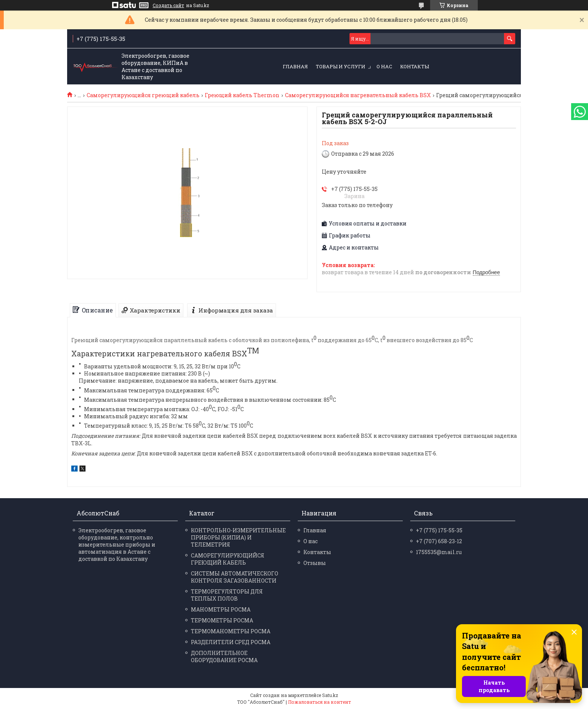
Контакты (415, 66)
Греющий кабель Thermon (242, 95)
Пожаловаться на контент (319, 702)
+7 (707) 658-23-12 (439, 541)
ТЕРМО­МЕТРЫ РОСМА (222, 620)
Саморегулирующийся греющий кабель (143, 95)
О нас (384, 66)
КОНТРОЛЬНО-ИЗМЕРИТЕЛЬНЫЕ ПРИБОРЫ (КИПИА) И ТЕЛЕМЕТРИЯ (238, 537)
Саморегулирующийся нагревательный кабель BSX (358, 95)
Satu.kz (330, 695)
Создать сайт (168, 5)
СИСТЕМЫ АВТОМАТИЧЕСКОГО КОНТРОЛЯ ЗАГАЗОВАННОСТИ (235, 577)
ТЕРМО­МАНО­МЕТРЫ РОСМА (231, 631)
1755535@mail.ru (439, 552)
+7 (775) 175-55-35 (439, 530)
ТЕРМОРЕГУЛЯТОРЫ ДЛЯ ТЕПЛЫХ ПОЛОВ (227, 595)
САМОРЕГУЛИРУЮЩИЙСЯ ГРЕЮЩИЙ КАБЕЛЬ (228, 559)
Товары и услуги (340, 66)
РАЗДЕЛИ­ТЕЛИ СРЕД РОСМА (231, 642)
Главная (295, 66)
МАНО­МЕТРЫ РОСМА (221, 609)
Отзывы (315, 563)
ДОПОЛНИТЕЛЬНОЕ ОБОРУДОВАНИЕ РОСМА (224, 656)
